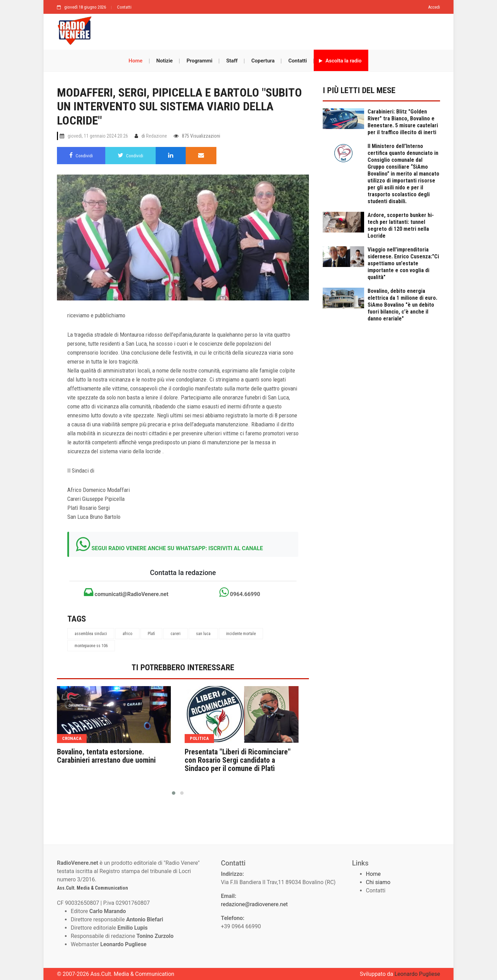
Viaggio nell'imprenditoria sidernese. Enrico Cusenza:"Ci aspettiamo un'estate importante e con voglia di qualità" (403, 263)
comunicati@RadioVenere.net (126, 592)
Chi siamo (378, 882)
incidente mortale (241, 634)
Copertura (263, 61)
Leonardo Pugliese (417, 974)
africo (127, 634)
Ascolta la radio (340, 61)
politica (199, 738)
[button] (174, 793)
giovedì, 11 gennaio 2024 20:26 (98, 136)
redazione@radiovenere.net (254, 904)
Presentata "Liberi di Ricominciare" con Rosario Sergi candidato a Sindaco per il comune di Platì (238, 760)
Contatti (124, 7)
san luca (203, 634)
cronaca (72, 738)
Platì (151, 634)
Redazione (157, 136)
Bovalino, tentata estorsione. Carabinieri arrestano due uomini (106, 756)
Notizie (165, 61)
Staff (232, 61)
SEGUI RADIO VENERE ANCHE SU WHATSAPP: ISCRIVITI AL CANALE (177, 548)
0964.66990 (240, 592)
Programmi (199, 61)
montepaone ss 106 (91, 646)
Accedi (434, 7)
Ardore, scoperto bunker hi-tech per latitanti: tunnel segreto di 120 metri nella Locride (401, 225)
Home (136, 61)
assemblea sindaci (91, 634)
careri (176, 634)
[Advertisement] (269, 30)
